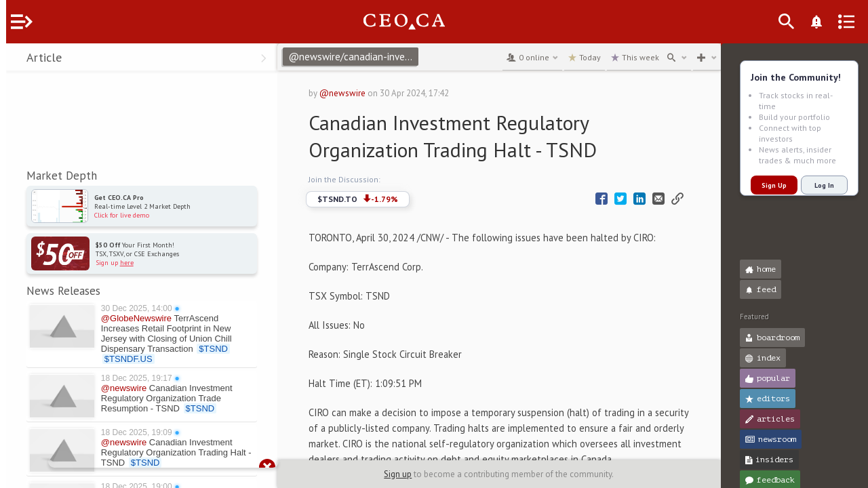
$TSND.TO (377, 199)
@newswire (361, 93)
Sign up (406, 474)
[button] (14, 60)
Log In (818, 185)
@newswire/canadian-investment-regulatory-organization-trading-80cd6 (374, 57)
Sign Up (768, 185)
